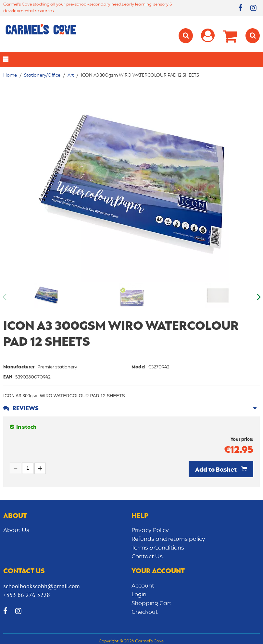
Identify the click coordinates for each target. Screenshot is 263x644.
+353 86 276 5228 (27, 595)
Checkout (145, 612)
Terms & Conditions (158, 548)
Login (139, 595)
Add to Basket (217, 470)
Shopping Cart (151, 603)
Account (143, 586)
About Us (16, 530)
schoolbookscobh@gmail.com (42, 586)
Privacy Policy (150, 530)
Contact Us (147, 557)
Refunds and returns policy (168, 539)
